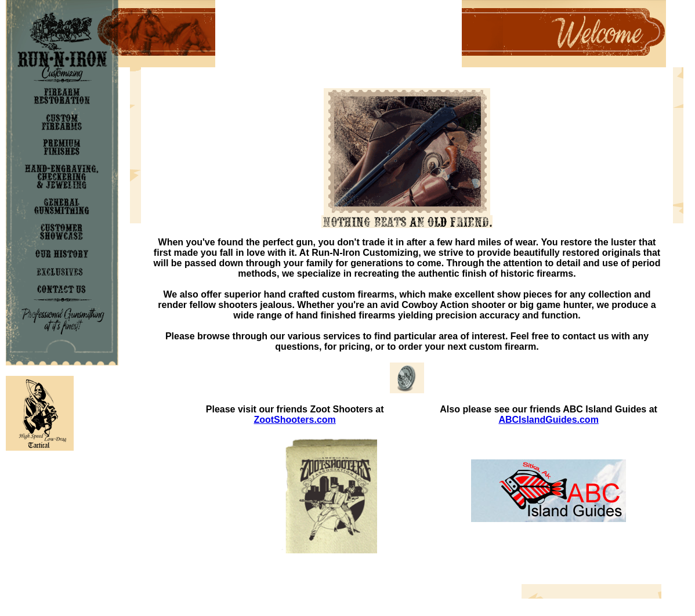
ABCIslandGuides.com (548, 420)
